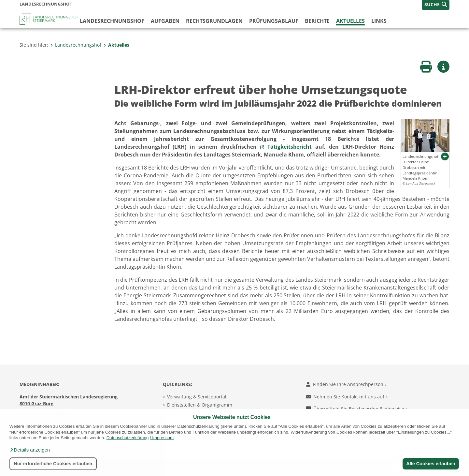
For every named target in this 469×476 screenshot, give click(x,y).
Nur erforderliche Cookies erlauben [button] (53, 464)
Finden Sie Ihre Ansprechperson (346, 384)
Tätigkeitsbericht (290, 147)
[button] (30, 450)
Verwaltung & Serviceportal (197, 397)
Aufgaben (165, 21)
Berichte (317, 21)
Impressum (163, 438)
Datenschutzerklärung (128, 438)
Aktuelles (350, 21)
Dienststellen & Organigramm (200, 405)
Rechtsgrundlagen (214, 21)
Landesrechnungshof (112, 21)
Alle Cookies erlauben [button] (431, 464)
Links (379, 21)
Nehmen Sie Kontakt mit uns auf (347, 397)
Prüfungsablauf (274, 21)
